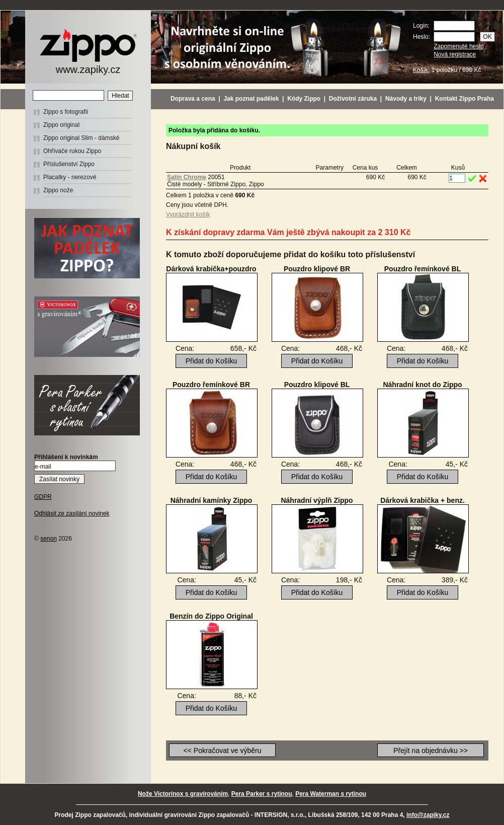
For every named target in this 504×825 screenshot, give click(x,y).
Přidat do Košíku (212, 361)
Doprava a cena (193, 99)
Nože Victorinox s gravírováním (183, 794)
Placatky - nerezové (70, 177)
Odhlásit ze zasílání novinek (72, 513)
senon (49, 539)
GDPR (43, 497)
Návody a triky (406, 99)
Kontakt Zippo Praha (465, 99)
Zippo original (61, 125)
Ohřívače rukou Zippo (72, 151)
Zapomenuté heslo (458, 46)
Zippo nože (58, 190)
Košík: (421, 70)
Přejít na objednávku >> (431, 751)
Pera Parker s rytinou (262, 794)
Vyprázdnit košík (188, 214)
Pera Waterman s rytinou (331, 794)
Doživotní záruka (353, 99)
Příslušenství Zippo (69, 164)
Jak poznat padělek (251, 99)
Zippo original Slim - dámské (81, 138)
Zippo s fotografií (66, 112)
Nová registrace (455, 54)
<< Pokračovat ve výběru (223, 751)
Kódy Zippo (304, 99)
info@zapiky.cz (428, 815)
